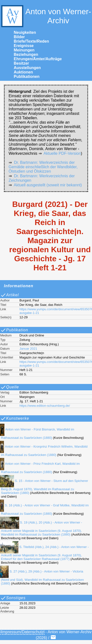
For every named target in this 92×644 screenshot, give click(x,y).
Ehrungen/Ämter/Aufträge (38, 59)
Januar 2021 (28, 349)
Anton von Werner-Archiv (46, 16)
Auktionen (23, 72)
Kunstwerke (15, 418)
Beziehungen (26, 54)
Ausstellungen (27, 68)
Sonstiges (13, 598)
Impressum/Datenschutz (22, 632)
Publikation (14, 330)
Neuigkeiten (25, 32)
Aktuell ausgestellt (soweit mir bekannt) (48, 185)
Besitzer (21, 63)
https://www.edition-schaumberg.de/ (45, 406)
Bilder (19, 37)
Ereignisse (24, 46)
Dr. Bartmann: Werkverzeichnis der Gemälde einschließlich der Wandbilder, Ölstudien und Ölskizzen (43, 167)
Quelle (10, 387)
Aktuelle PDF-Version (62, 153)
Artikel (9, 295)
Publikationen (27, 77)
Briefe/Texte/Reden (31, 41)
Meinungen (24, 50)
